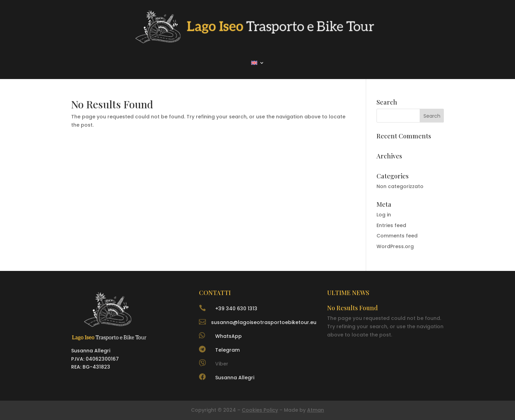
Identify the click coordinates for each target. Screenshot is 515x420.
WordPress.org (395, 246)
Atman (316, 410)
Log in (384, 215)
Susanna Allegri (235, 378)
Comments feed (397, 236)
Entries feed (391, 225)
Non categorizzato (400, 186)
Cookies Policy (260, 410)
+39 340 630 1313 (236, 309)
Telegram (227, 350)
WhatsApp (228, 336)
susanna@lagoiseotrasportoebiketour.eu (264, 322)
